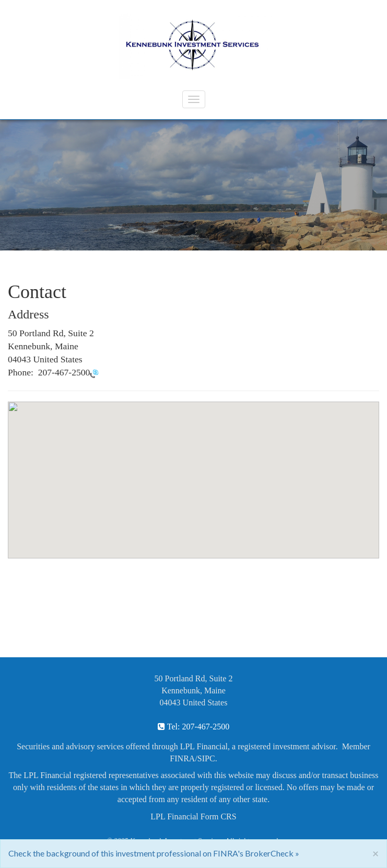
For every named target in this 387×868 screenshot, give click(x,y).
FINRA (182, 758)
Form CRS (219, 816)
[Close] (376, 853)
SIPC (206, 758)
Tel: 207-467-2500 (194, 727)
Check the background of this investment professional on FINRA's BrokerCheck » (154, 853)
